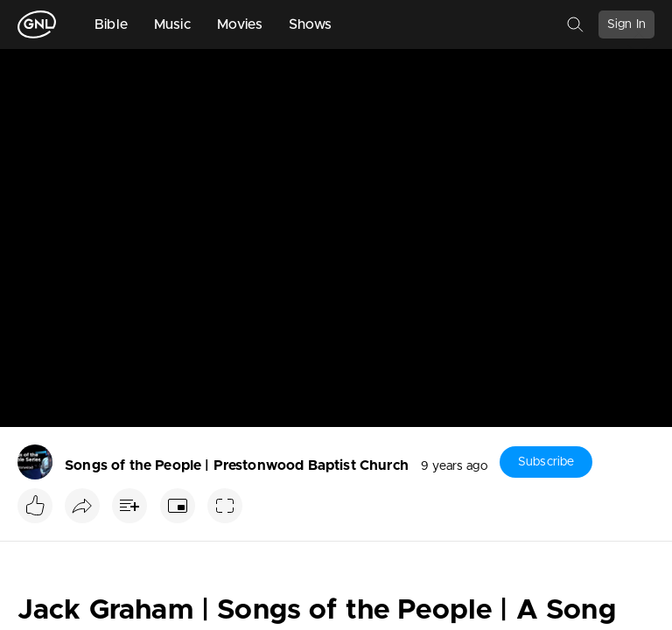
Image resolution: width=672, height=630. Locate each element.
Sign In (626, 24)
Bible (111, 24)
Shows (311, 24)
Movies (240, 24)
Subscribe (546, 462)
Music (172, 24)
